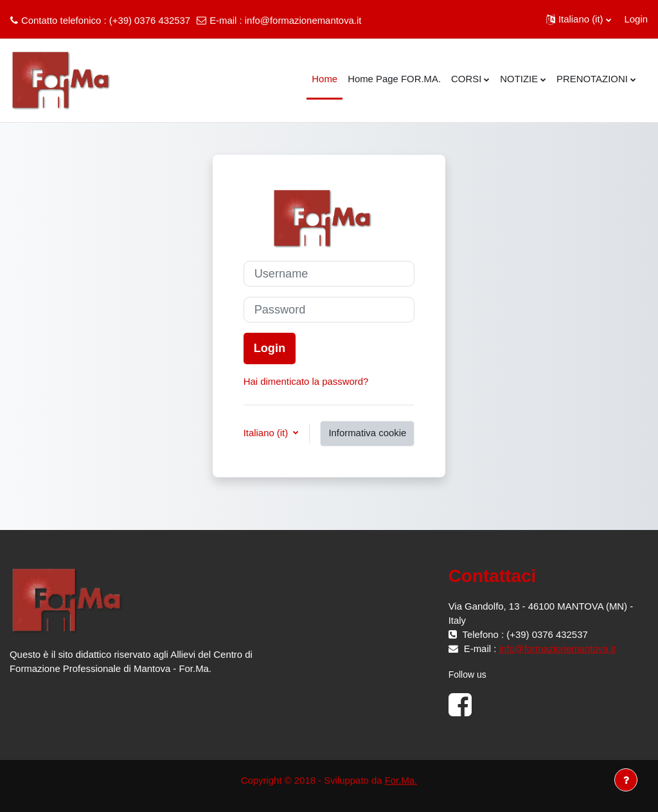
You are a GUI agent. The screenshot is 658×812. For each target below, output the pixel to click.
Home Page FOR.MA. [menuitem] (394, 79)
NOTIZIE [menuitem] (519, 79)
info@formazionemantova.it (303, 20)
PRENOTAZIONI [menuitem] (592, 79)
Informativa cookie (367, 433)
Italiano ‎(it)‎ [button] (267, 433)
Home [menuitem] (325, 79)
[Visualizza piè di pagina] (626, 780)
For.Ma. (401, 780)
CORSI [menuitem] (466, 79)
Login (636, 19)
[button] (579, 19)
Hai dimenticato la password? (306, 381)
